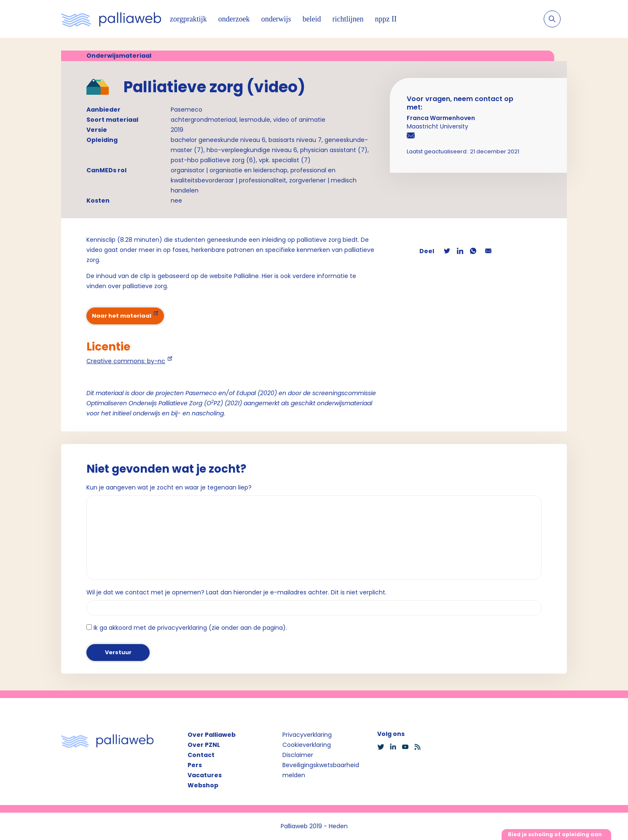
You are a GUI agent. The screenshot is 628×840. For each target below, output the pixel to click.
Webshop (203, 785)
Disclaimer (298, 755)
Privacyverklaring (307, 735)
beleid (312, 19)
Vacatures (205, 775)
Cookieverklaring (307, 745)
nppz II (386, 19)
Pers (195, 765)
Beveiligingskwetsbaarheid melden (321, 770)
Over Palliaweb (212, 735)
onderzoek (234, 19)
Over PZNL (204, 745)
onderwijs (276, 19)
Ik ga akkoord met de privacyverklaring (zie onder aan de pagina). (190, 628)
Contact (201, 755)
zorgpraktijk (188, 19)
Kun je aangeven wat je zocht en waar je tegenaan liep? (169, 487)
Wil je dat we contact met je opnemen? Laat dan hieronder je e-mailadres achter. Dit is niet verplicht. (236, 592)
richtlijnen (348, 19)
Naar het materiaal (122, 316)
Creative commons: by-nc (126, 361)
